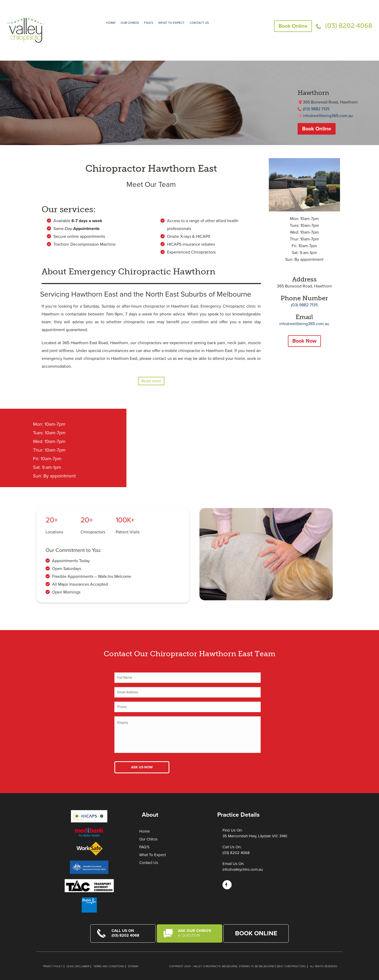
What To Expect (152, 855)
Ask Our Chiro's (197, 933)
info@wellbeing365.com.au (328, 116)
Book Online (293, 26)
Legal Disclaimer (78, 966)
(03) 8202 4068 (349, 26)
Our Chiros (130, 23)
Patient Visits (128, 532)
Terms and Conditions (109, 966)
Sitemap (133, 966)
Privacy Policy (53, 966)
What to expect (171, 23)
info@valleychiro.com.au (243, 869)
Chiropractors (93, 532)
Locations (54, 532)
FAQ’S (149, 23)
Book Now (304, 341)
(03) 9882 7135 (316, 109)
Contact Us (199, 23)
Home (111, 23)
